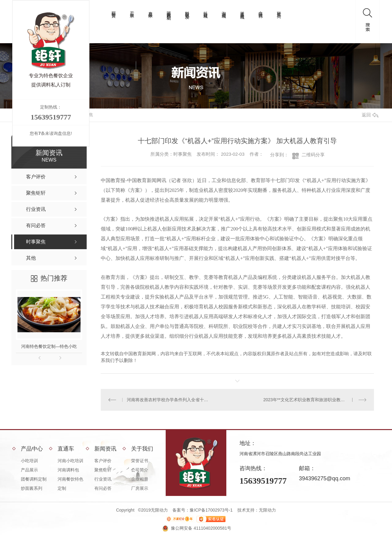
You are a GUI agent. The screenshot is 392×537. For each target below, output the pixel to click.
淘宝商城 (224, 10)
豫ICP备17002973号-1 (211, 510)
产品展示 (150, 10)
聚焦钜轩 (103, 470)
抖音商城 (205, 10)
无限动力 (267, 510)
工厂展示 (132, 10)
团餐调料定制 (169, 11)
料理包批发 (187, 10)
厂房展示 (140, 488)
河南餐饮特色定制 (70, 484)
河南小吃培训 (70, 461)
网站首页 (114, 10)
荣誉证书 (140, 461)
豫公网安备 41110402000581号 (201, 528)
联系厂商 (279, 10)
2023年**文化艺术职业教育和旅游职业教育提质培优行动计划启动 (315, 400)
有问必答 (103, 488)
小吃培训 (29, 461)
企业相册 (140, 479)
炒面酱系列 (32, 488)
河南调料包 (68, 470)
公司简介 (140, 470)
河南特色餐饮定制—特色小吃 (49, 346)
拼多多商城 (242, 10)
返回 (370, 115)
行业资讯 (103, 479)
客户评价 (103, 461)
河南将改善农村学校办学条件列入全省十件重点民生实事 (169, 400)
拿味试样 (261, 10)
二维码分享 (313, 155)
